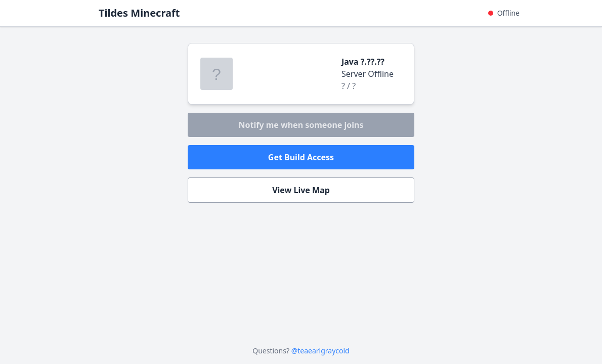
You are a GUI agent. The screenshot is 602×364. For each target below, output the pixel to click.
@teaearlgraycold (320, 351)
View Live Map (301, 190)
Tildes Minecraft (139, 13)
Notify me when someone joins (301, 125)
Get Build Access (301, 157)
